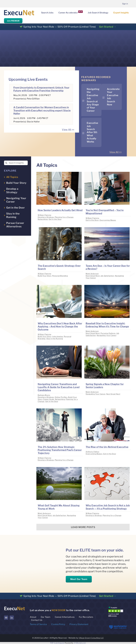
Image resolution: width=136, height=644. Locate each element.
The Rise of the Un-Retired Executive (107, 447)
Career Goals (49, 399)
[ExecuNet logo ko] (14, 607)
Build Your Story (44, 276)
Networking (43, 219)
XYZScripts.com (80, 643)
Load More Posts (83, 527)
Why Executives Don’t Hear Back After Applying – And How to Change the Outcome (60, 327)
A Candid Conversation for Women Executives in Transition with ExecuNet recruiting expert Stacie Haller (42, 110)
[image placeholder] (59, 173)
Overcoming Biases (108, 220)
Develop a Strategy (46, 217)
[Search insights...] (16, 163)
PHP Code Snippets (57, 643)
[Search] (6, 163)
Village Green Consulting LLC (91, 638)
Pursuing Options (108, 333)
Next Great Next (93, 276)
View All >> (68, 130)
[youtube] (6, 618)
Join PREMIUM (13, 21)
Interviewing (58, 336)
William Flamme (44, 215)
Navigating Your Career (107, 335)
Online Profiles (61, 397)
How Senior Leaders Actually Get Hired (60, 210)
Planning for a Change (64, 217)
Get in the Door (55, 219)
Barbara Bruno (44, 395)
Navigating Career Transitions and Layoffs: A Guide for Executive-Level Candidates (59, 387)
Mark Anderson (92, 274)
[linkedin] (12, 618)
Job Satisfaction (107, 276)
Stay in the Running (55, 339)
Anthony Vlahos (92, 452)
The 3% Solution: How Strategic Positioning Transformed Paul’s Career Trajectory (60, 450)
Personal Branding (60, 276)
